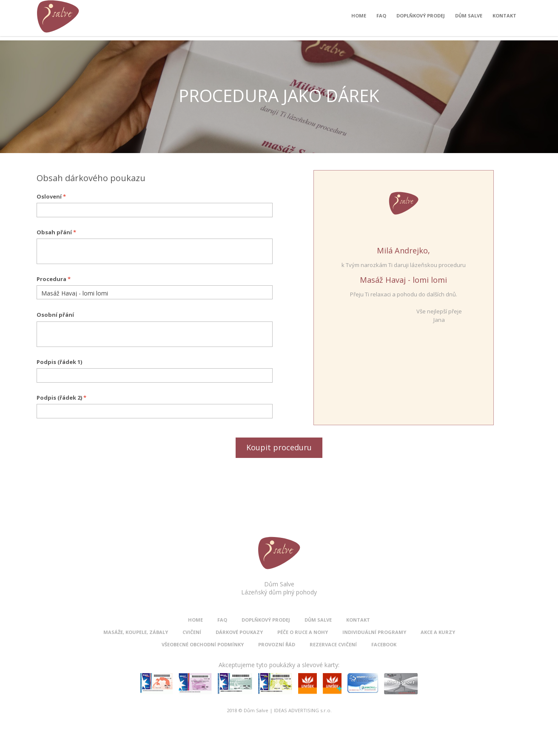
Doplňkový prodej (421, 18)
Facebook (384, 644)
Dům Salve (469, 18)
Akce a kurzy (438, 632)
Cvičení (192, 632)
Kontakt (504, 18)
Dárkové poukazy (239, 632)
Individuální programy (374, 632)
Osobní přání (55, 315)
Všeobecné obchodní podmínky (203, 644)
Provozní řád (277, 644)
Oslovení (51, 196)
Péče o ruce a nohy (303, 632)
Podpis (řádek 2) (61, 398)
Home (359, 18)
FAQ (381, 18)
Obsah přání (56, 232)
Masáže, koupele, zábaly (136, 632)
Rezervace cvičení (333, 644)
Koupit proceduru (279, 447)
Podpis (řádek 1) (59, 362)
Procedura (54, 279)
